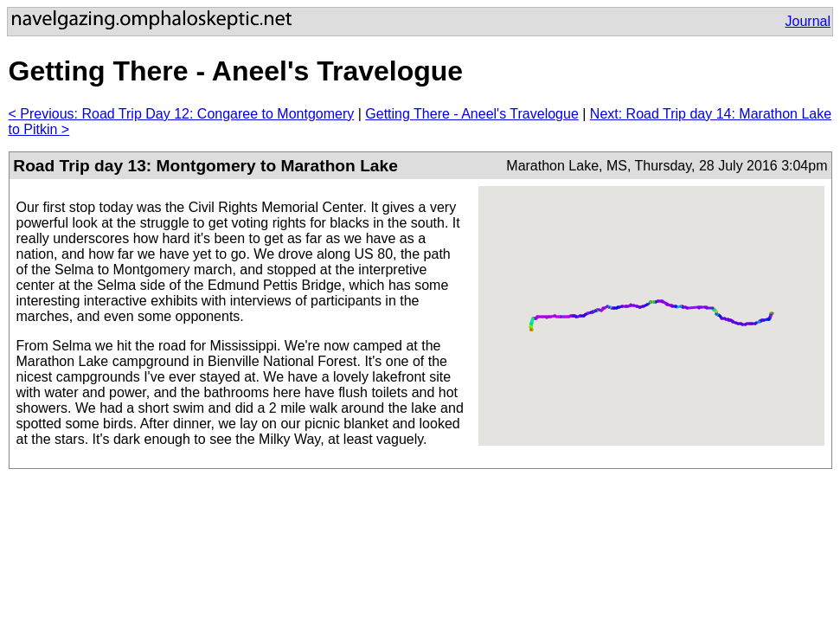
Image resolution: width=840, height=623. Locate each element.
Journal (808, 21)
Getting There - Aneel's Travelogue (471, 114)
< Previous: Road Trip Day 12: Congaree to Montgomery (182, 114)
